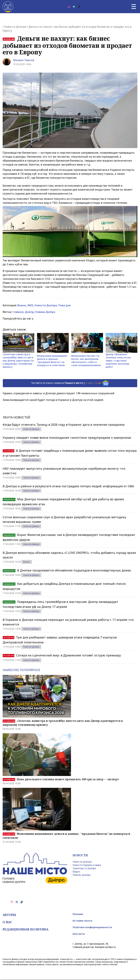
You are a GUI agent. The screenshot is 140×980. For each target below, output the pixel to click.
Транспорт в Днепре (84, 868)
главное (18, 312)
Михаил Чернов (24, 60)
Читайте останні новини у (70, 383)
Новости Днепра (15, 27)
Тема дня (64, 305)
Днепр (29, 312)
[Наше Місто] (8, 7)
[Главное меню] (134, 7)
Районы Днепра (82, 875)
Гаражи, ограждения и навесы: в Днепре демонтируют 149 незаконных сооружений (59, 393)
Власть (27, 562)
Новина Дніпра (45, 312)
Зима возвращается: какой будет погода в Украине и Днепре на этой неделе (53, 400)
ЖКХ (30, 305)
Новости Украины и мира (87, 865)
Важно (22, 305)
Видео (76, 872)
